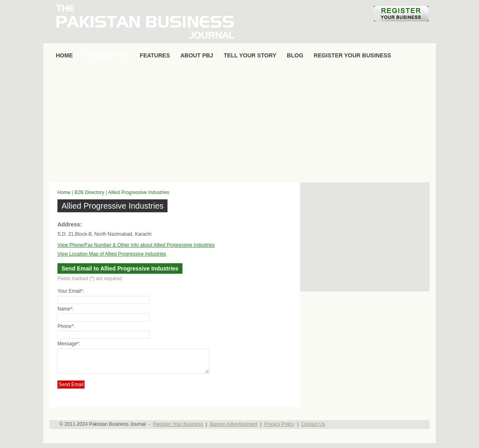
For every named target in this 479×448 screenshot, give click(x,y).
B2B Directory (89, 192)
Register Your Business (178, 429)
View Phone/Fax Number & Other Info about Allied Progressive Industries (136, 245)
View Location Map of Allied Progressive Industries (112, 254)
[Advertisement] (239, 124)
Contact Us (313, 429)
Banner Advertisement (234, 429)
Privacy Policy (279, 429)
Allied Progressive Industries (139, 192)
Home (64, 192)
